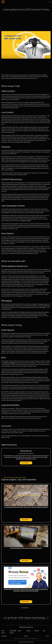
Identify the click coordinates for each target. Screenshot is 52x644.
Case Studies (13, 631)
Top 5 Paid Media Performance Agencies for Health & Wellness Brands (26, 507)
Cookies (29, 638)
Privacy (25, 638)
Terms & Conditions (18, 638)
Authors (12, 633)
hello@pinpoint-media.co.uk (26, 627)
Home (3, 631)
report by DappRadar (10, 363)
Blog (44, 631)
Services (37, 631)
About (19, 631)
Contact (28, 631)
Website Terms (35, 638)
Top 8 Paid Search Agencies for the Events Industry (26, 548)
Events (3, 633)
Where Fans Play (26, 221)
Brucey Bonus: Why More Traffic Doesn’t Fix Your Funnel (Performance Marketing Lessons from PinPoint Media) (26, 590)
